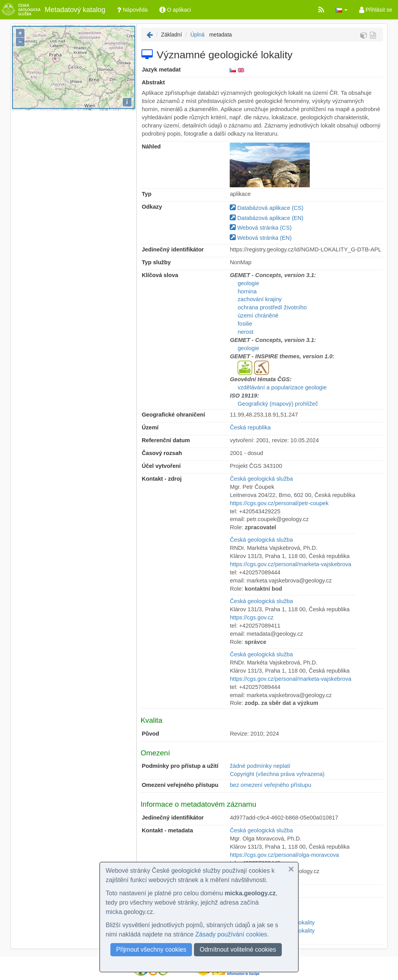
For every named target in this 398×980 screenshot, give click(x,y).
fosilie (245, 324)
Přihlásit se (376, 10)
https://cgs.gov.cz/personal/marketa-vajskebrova (291, 564)
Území (150, 427)
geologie (248, 283)
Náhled (151, 146)
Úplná (198, 35)
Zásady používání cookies (231, 934)
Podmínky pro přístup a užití (180, 766)
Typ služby (156, 262)
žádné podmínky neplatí (260, 766)
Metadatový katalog (53, 10)
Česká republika (250, 427)
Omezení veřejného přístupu (180, 785)
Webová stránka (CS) (261, 228)
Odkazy (152, 207)
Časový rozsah (162, 453)
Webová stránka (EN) (261, 238)
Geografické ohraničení (174, 415)
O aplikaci (175, 10)
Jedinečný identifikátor (173, 249)
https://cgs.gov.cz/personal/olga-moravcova (284, 855)
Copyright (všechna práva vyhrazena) (277, 774)
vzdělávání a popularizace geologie (282, 387)
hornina (247, 291)
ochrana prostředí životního (272, 307)
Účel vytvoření (161, 466)
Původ (151, 734)
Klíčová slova (160, 275)
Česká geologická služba (261, 479)
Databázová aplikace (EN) (266, 218)
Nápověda (132, 10)
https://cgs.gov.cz (251, 617)
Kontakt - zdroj (162, 479)
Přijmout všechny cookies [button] (151, 949)
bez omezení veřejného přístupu (270, 785)
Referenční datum (166, 440)
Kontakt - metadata (168, 830)
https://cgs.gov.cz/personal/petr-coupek (279, 503)
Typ (147, 194)
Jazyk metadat (161, 70)
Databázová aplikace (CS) (266, 208)
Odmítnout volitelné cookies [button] (238, 949)
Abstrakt (153, 82)
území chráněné (258, 316)
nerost (245, 332)
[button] (342, 10)
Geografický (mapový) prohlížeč (278, 404)
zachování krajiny (259, 299)
